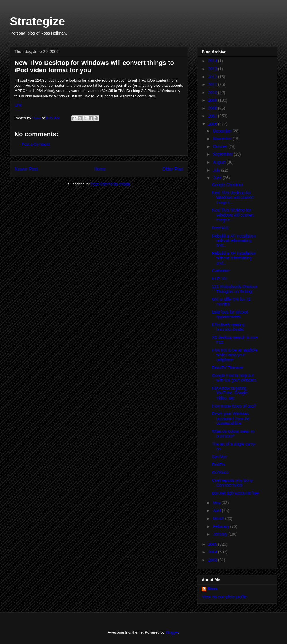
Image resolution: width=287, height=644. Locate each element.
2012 (213, 77)
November (222, 139)
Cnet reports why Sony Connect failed (232, 483)
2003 (213, 560)
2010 (213, 93)
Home (100, 169)
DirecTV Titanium (227, 368)
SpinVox (219, 457)
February (221, 526)
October (220, 146)
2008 (213, 108)
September (223, 154)
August (219, 162)
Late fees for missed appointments (230, 314)
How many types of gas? (234, 406)
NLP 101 (220, 279)
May (217, 503)
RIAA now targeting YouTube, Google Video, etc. (230, 393)
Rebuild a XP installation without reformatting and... (234, 241)
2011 (213, 84)
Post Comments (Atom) (110, 184)
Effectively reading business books (228, 327)
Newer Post (26, 169)
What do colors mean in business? (233, 434)
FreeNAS (220, 228)
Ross (212, 589)
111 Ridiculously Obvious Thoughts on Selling (234, 289)
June (218, 178)
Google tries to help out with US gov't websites (234, 378)
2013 (213, 69)
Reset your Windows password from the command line (231, 419)
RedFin (218, 464)
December (222, 131)
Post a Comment (36, 144)
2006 (213, 124)
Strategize (37, 21)
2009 (213, 100)
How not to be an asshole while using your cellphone (235, 355)
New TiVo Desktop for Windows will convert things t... (233, 197)
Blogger (172, 632)
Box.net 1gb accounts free (235, 493)
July (217, 170)
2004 (213, 552)
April (217, 511)
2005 (213, 544)
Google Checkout (227, 185)
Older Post (173, 169)
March (219, 519)
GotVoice (220, 472)
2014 (213, 61)
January (220, 534)
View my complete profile (224, 597)
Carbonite (221, 271)
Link (18, 105)
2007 (213, 116)
